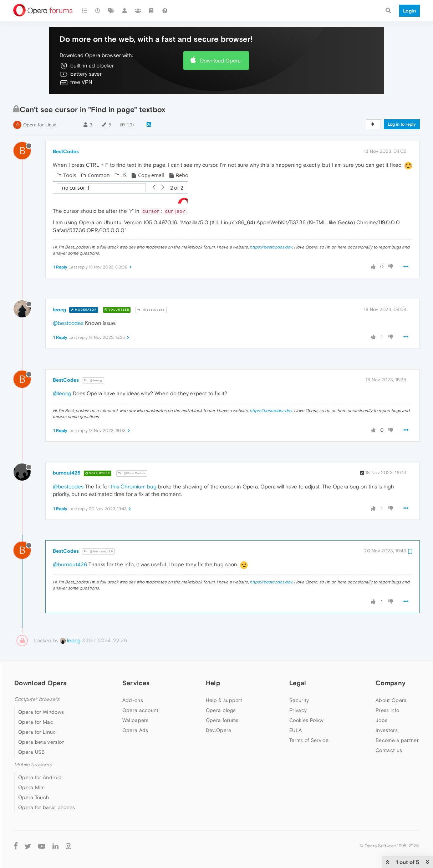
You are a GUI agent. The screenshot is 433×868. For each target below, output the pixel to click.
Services (136, 683)
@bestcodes (68, 323)
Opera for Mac (36, 722)
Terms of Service (309, 740)
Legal (298, 683)
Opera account (141, 710)
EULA (296, 730)
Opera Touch (34, 797)
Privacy (298, 710)
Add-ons (133, 700)
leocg (59, 310)
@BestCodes (151, 310)
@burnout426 (98, 551)
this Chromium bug (134, 486)
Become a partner (397, 740)
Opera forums (222, 720)
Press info (387, 710)
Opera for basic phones (47, 807)
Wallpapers (136, 720)
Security (299, 700)
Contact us (389, 750)
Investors (387, 730)
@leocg (93, 380)
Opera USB (32, 752)
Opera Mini (31, 787)
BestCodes (66, 151)
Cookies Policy (306, 720)
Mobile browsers (33, 765)
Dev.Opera (219, 730)
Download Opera (220, 61)
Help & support (224, 700)
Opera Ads (135, 730)
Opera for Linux (40, 125)
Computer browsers (37, 699)
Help (213, 683)
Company (391, 683)
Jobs (381, 720)
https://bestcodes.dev (271, 247)
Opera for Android (40, 777)
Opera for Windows (41, 712)
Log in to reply (402, 124)
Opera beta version (41, 742)
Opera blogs (221, 710)
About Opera (391, 700)
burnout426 (67, 473)
